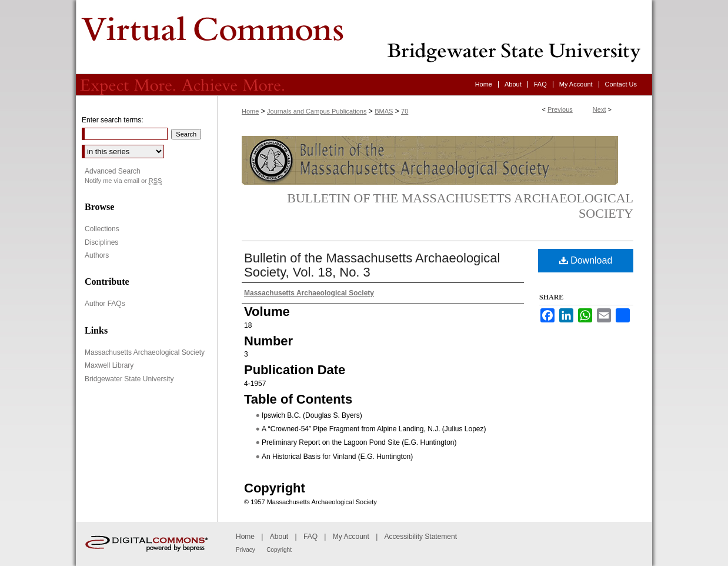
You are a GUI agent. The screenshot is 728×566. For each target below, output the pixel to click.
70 (405, 111)
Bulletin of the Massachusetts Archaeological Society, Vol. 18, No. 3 (372, 265)
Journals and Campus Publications (317, 111)
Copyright (279, 550)
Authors (97, 255)
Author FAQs (105, 304)
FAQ (310, 537)
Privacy (246, 550)
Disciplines (101, 242)
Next (600, 109)
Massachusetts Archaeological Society (145, 352)
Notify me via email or (123, 181)
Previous (560, 109)
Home (250, 111)
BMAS (384, 111)
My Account (351, 537)
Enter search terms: (113, 120)
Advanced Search (113, 171)
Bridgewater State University (129, 379)
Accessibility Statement (421, 537)
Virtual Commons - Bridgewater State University (364, 37)
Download (586, 260)
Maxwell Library (109, 365)
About (279, 537)
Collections (102, 229)
